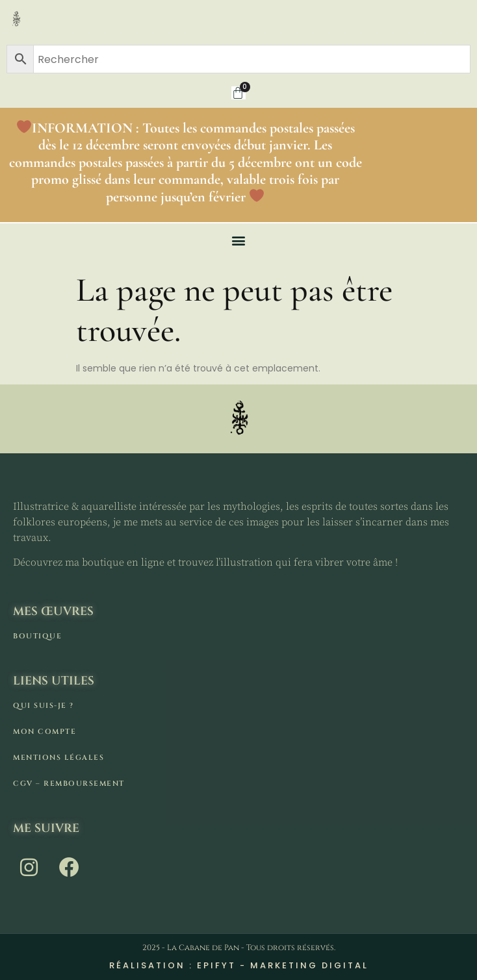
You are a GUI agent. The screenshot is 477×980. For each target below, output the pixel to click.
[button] (239, 241)
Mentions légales (58, 758)
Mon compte (45, 732)
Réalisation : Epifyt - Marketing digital (239, 965)
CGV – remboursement (69, 784)
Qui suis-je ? (44, 706)
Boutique (37, 636)
